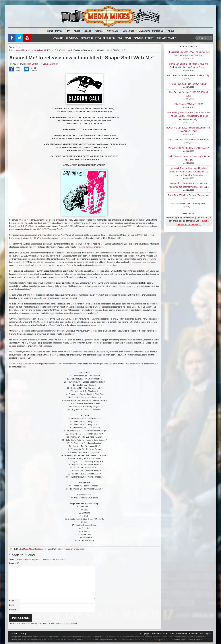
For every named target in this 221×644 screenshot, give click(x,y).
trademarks (176, 640)
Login (208, 634)
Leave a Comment (50, 64)
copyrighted (159, 640)
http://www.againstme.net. (93, 247)
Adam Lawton (32, 64)
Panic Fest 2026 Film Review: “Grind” (189, 84)
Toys (120, 38)
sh (72, 549)
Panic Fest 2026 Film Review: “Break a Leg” (189, 140)
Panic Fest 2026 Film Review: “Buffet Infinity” (189, 75)
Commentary (72, 38)
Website (13, 610)
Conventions (87, 38)
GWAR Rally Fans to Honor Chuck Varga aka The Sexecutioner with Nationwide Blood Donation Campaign (189, 116)
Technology (109, 38)
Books (89, 31)
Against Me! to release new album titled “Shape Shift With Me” (41, 50)
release (67, 549)
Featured (138, 38)
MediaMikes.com (159, 634)
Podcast (149, 38)
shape (77, 549)
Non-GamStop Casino (166, 38)
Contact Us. (199, 640)
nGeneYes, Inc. (196, 634)
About (171, 31)
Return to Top (20, 634)
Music (79, 31)
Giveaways (144, 31)
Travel (128, 38)
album (60, 549)
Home (50, 31)
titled (82, 549)
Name (12, 601)
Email (12, 605)
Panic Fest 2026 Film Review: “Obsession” (189, 148)
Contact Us (159, 31)
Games (101, 31)
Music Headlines (36, 549)
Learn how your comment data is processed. (60, 624)
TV (70, 31)
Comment (14, 563)
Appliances (58, 38)
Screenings (130, 31)
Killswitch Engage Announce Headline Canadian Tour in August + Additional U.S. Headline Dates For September (189, 172)
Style (98, 38)
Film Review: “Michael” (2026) (189, 104)
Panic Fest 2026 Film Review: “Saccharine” (189, 195)
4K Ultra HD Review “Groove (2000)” (189, 204)
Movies (60, 31)
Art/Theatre (114, 31)
